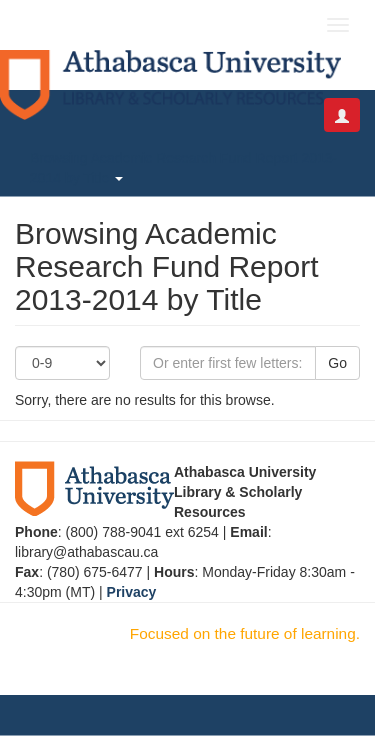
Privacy (132, 592)
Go (337, 363)
